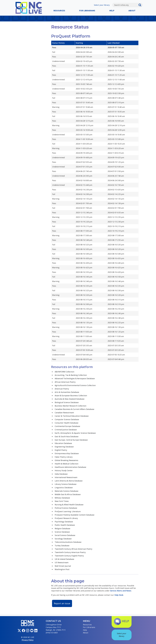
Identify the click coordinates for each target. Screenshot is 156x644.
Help (112, 11)
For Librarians (87, 11)
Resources (59, 11)
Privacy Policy (28, 640)
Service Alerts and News (121, 591)
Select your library (102, 5)
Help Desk (119, 595)
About (132, 11)
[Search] (125, 5)
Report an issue (62, 603)
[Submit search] (140, 5)
